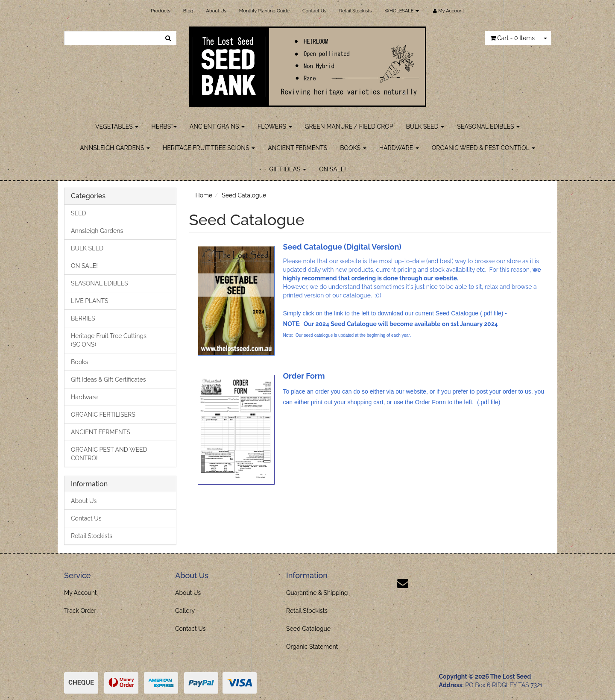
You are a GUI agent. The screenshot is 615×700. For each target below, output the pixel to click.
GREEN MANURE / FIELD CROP (349, 126)
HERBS (164, 126)
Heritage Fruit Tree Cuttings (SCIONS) (109, 340)
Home (204, 195)
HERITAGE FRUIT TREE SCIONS (209, 148)
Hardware (84, 397)
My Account (81, 593)
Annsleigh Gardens (97, 231)
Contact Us (314, 11)
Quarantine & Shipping (317, 593)
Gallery (185, 611)
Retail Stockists (355, 11)
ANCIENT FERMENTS (297, 148)
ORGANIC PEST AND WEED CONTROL (109, 454)
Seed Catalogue (244, 195)
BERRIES (83, 318)
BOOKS (353, 148)
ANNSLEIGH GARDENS (115, 148)
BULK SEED (425, 126)
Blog (188, 11)
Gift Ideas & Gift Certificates (108, 379)
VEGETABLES (117, 126)
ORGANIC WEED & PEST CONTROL (483, 148)
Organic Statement (312, 647)
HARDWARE (399, 148)
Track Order (80, 611)
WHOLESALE (402, 11)
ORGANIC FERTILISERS (103, 415)
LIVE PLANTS (89, 301)
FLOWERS (275, 126)
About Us (216, 11)
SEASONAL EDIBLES (488, 126)
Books (79, 362)
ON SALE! (332, 169)
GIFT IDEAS (288, 169)
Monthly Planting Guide (264, 11)
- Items (512, 38)
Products (160, 11)
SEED (79, 213)
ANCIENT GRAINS (217, 126)
